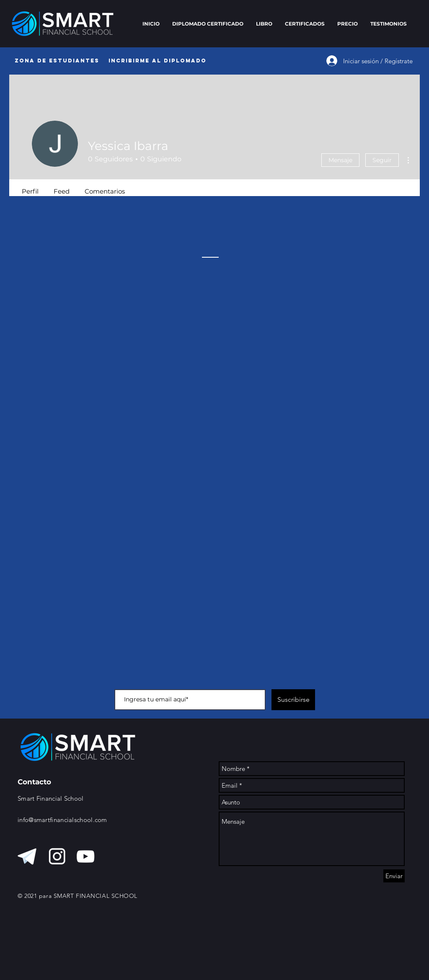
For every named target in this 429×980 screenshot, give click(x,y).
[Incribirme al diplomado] (158, 61)
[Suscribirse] (293, 700)
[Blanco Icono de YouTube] (85, 856)
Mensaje (340, 160)
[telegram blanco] (28, 856)
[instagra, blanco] (57, 856)
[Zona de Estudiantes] (57, 61)
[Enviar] (394, 876)
